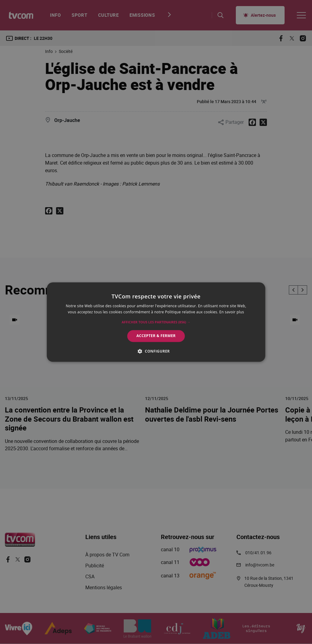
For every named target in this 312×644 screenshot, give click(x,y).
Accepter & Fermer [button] (156, 336)
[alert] (156, 322)
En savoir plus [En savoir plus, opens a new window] (232, 312)
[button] (156, 322)
